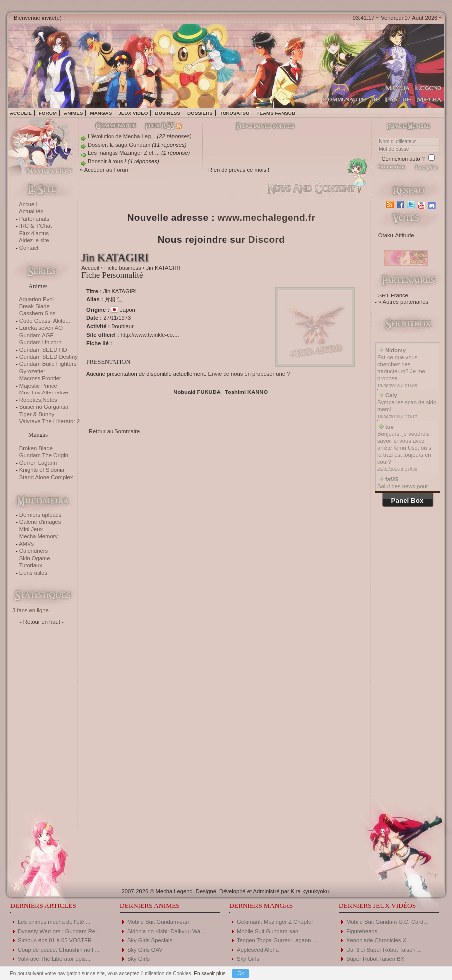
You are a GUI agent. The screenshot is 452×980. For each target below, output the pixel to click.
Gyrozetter (32, 371)
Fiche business (123, 268)
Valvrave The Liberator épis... (54, 959)
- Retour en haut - (42, 622)
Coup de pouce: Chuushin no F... (58, 950)
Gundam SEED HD (43, 350)
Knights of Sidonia (42, 470)
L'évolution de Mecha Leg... (121, 136)
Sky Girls (139, 959)
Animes (73, 113)
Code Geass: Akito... (45, 321)
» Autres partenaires (403, 302)
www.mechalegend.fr (267, 218)
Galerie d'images (40, 522)
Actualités (31, 211)
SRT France (393, 295)
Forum (48, 113)
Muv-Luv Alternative (44, 392)
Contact (29, 248)
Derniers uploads (41, 515)
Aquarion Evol (36, 299)
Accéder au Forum (107, 170)
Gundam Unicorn (41, 342)
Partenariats (34, 219)
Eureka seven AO (41, 328)
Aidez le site (34, 240)
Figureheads (362, 931)
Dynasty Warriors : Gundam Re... (59, 931)
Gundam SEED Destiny (49, 357)
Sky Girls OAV (145, 950)
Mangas (101, 113)
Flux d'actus (34, 233)
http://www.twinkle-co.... (150, 335)
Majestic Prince (38, 386)
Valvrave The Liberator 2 (50, 421)
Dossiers (200, 113)
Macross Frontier (40, 378)
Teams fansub (276, 113)
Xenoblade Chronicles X (376, 940)
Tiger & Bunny (37, 414)
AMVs (26, 544)
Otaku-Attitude (396, 235)
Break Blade (35, 306)
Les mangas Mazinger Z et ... (124, 153)
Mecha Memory (39, 536)
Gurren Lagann (38, 463)
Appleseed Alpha (258, 950)
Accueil (21, 113)
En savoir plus (209, 973)
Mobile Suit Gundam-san (158, 922)
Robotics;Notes (38, 400)
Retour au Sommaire (114, 431)
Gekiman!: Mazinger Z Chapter (275, 922)
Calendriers (34, 551)
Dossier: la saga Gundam (119, 145)
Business (168, 113)
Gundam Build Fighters (48, 364)
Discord (267, 240)
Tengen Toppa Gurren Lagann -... (278, 940)
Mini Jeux (31, 529)
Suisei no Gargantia (44, 407)
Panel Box (407, 501)
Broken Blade (36, 448)
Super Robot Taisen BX (375, 959)
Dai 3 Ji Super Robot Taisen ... (384, 950)
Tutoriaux (31, 565)
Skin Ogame (35, 558)
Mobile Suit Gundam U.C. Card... (387, 922)
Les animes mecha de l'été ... (54, 922)
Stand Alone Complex (46, 477)
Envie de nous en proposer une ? (249, 374)
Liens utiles (33, 573)
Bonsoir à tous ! (107, 161)
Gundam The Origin (44, 455)
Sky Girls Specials (150, 940)
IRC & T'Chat (36, 226)
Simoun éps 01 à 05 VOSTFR (55, 940)
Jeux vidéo (133, 113)
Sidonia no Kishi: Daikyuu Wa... (166, 931)
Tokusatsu (234, 113)
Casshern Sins (38, 313)
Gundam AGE (37, 335)
